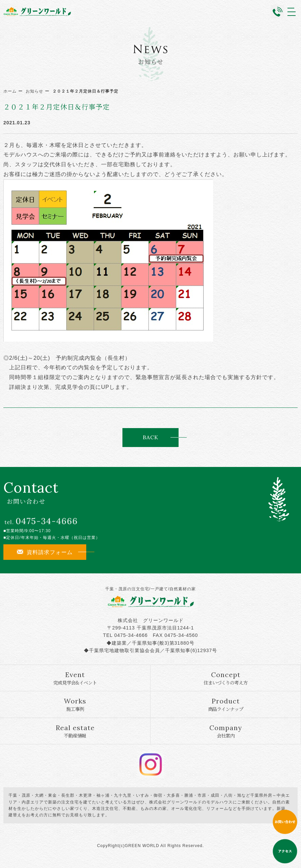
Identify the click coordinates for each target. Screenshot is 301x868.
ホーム (10, 91)
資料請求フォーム (45, 552)
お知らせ (34, 91)
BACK (150, 437)
